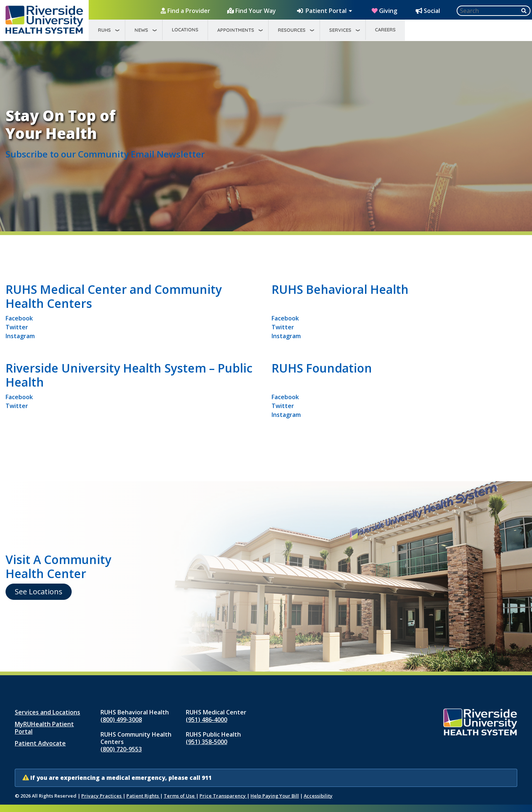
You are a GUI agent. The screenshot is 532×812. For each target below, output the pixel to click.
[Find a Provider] (186, 11)
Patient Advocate (40, 743)
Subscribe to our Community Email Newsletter (105, 154)
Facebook (19, 318)
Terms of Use (180, 796)
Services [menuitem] (340, 30)
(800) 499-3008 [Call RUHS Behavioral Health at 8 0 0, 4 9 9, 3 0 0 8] (121, 720)
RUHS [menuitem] (104, 30)
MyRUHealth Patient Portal (44, 728)
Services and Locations (47, 712)
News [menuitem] (141, 30)
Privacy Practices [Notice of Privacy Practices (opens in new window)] (102, 796)
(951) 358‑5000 (206, 742)
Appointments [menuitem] (236, 30)
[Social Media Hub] (429, 11)
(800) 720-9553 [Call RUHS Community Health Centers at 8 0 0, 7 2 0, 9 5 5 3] (121, 749)
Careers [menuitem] (385, 30)
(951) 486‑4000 (206, 720)
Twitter (17, 327)
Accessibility (318, 796)
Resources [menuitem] (292, 30)
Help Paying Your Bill (275, 796)
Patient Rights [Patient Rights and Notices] (143, 796)
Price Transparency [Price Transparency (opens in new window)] (223, 796)
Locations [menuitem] (185, 30)
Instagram (20, 336)
